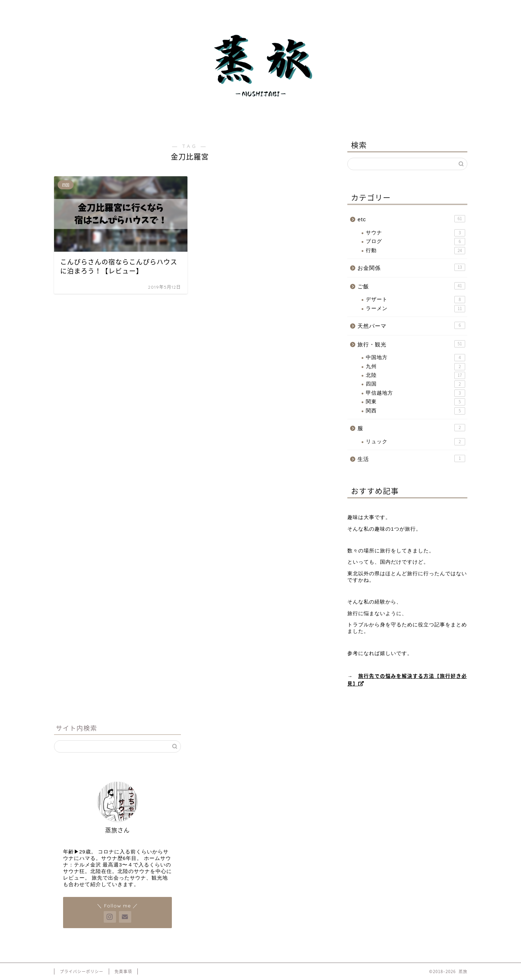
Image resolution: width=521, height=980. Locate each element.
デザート (415, 300)
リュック (415, 442)
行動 (415, 251)
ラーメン (415, 309)
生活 (411, 458)
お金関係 (411, 267)
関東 (415, 402)
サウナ (415, 233)
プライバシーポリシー (82, 971)
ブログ (415, 242)
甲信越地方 (415, 393)
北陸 (415, 375)
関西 (415, 411)
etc (411, 219)
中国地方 (415, 358)
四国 (415, 384)
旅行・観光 (411, 344)
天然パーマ (411, 325)
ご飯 (411, 286)
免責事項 (123, 971)
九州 (415, 367)
